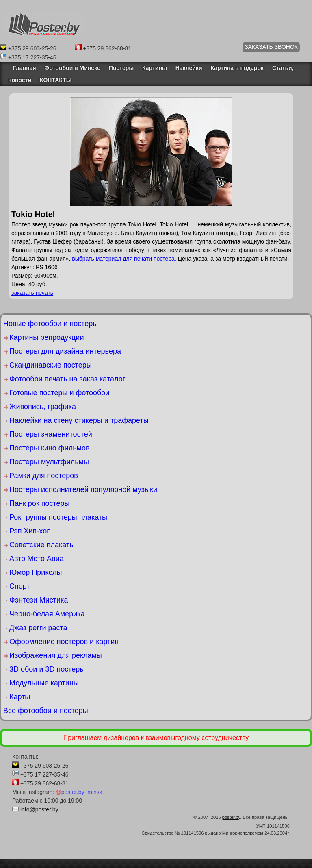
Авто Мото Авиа (37, 559)
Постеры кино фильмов (50, 448)
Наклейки (189, 68)
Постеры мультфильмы (49, 462)
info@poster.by (39, 809)
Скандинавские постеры (51, 365)
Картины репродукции (47, 337)
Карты (20, 697)
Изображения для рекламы (56, 655)
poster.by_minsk (79, 792)
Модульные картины (44, 683)
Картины (155, 68)
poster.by (231, 817)
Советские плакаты (42, 545)
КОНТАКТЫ (56, 80)
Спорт (20, 586)
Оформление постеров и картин (64, 642)
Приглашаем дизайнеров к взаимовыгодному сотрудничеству (156, 738)
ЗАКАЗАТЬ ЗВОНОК (271, 47)
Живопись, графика (43, 407)
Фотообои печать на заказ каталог (67, 379)
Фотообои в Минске (73, 68)
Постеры (121, 68)
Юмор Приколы (36, 572)
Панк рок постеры (39, 503)
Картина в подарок (237, 68)
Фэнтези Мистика (39, 600)
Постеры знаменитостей (51, 434)
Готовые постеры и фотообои (59, 393)
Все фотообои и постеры (46, 711)
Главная (22, 68)
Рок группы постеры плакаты (58, 517)
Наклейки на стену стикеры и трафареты (79, 420)
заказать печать (32, 293)
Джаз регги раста (38, 628)
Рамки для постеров (44, 476)
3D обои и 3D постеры (47, 669)
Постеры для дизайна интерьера (65, 351)
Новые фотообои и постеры (51, 324)
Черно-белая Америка (47, 614)
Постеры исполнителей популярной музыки (83, 489)
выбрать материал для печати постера (123, 259)
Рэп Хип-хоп (30, 531)
